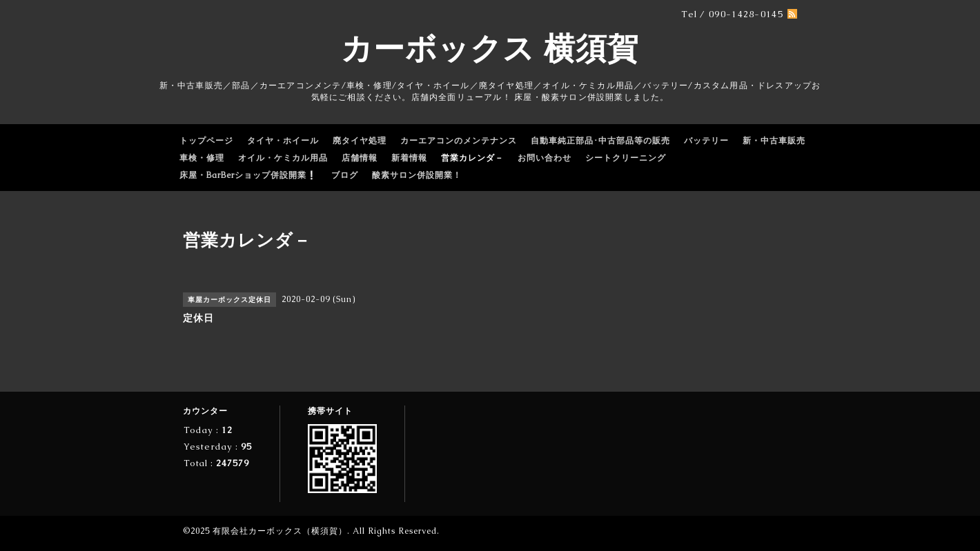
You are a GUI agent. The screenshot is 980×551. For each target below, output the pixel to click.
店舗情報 (360, 158)
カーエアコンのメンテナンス (459, 141)
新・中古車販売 (774, 141)
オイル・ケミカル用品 (283, 158)
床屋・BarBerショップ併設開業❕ (248, 175)
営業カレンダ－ (472, 158)
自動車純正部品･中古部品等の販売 (600, 141)
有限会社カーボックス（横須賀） (280, 531)
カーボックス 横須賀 (490, 48)
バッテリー (706, 141)
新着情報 (409, 158)
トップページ (206, 141)
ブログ (345, 175)
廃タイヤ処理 (360, 141)
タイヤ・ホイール (283, 141)
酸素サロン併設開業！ (417, 175)
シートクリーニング (626, 158)
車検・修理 (202, 158)
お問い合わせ (545, 158)
